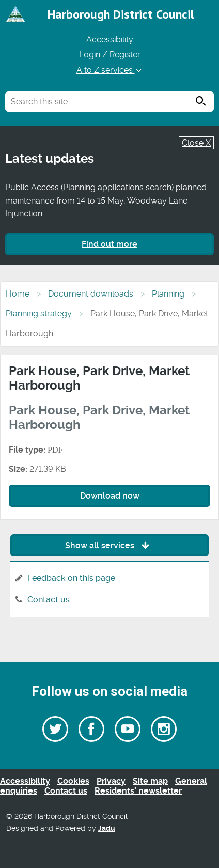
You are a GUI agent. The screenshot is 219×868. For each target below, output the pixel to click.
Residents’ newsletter (138, 791)
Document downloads (91, 294)
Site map (150, 781)
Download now (110, 496)
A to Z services (110, 70)
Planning (168, 294)
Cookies (73, 781)
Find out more (109, 244)
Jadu (107, 828)
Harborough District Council (121, 14)
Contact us (49, 600)
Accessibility (110, 40)
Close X (196, 143)
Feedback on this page (72, 578)
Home (18, 294)
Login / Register (110, 55)
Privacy (111, 781)
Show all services (110, 545)
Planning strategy (39, 313)
